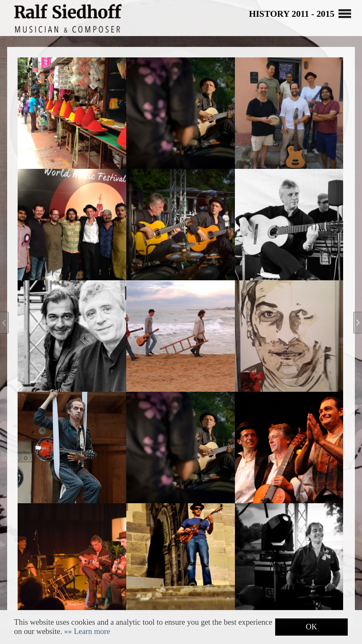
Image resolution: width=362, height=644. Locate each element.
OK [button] (311, 627)
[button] (87, 631)
